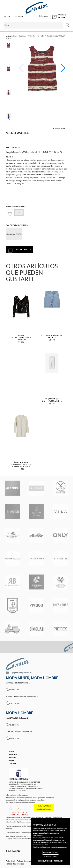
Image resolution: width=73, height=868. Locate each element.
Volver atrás (59, 128)
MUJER (7, 16)
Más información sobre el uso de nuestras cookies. (50, 847)
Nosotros (13, 754)
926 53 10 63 (14, 703)
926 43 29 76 (14, 738)
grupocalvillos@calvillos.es (22, 673)
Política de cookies (25, 861)
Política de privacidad (15, 864)
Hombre (12, 757)
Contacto (13, 763)
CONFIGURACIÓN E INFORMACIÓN (51, 861)
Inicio (11, 751)
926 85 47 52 (14, 690)
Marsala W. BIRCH (14, 234)
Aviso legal (10, 861)
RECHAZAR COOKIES (51, 852)
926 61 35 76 (14, 725)
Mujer (11, 760)
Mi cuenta (44, 16)
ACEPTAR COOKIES (51, 857)
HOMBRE (19, 16)
